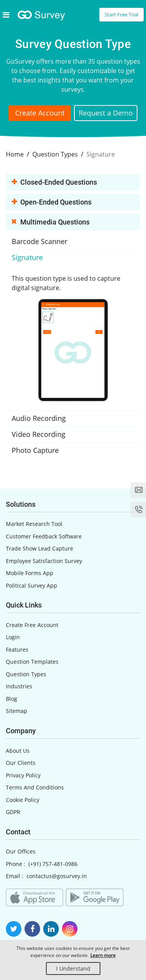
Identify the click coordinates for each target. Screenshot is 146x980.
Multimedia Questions (51, 223)
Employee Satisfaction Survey (44, 561)
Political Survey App (32, 585)
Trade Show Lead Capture (40, 548)
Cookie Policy (23, 800)
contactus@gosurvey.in (57, 876)
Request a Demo (106, 113)
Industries (19, 686)
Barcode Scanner (40, 241)
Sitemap (17, 711)
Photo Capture (35, 450)
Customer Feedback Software (44, 536)
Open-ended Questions (52, 203)
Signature (27, 257)
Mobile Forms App (30, 573)
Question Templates (32, 662)
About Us (18, 751)
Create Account (40, 113)
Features (17, 649)
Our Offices (21, 851)
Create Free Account (32, 625)
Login (13, 637)
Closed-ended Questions (54, 183)
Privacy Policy (23, 775)
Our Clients (21, 763)
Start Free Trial (121, 14)
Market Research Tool (34, 524)
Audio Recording (39, 418)
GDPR (13, 812)
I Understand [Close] (73, 968)
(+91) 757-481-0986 (53, 864)
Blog (11, 699)
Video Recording (39, 434)
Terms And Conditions (35, 787)
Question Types (26, 674)
